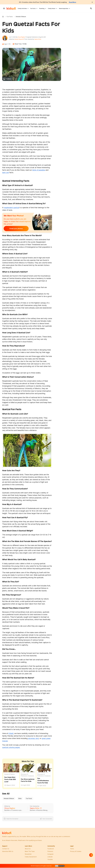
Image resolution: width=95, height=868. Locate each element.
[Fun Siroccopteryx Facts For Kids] (28, 768)
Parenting (42, 8)
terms (72, 849)
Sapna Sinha (38, 39)
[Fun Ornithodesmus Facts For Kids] (44, 768)
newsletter (28, 855)
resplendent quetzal (12, 208)
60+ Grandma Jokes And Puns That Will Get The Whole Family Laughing (42, 2)
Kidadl (3, 16)
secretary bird (33, 739)
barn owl (6, 173)
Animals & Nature (10, 775)
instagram (50, 855)
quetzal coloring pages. (11, 748)
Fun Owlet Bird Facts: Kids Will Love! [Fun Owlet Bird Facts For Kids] (10, 780)
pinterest (50, 852)
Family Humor (52, 8)
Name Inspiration (64, 8)
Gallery (9, 79)
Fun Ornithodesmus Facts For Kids (43, 781)
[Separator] (91, 855)
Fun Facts (33, 8)
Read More (75, 2)
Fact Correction (47, 819)
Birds (20, 799)
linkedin (50, 857)
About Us (28, 849)
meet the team (30, 852)
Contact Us (6, 849)
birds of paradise (39, 171)
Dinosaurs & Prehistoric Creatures (27, 776)
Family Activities (22, 8)
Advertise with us (8, 852)
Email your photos (15, 229)
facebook (51, 849)
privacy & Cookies (76, 852)
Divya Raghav (22, 37)
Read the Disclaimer (12, 819)
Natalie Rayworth (20, 39)
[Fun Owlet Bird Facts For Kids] (11, 768)
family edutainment (31, 857)
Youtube (50, 860)
